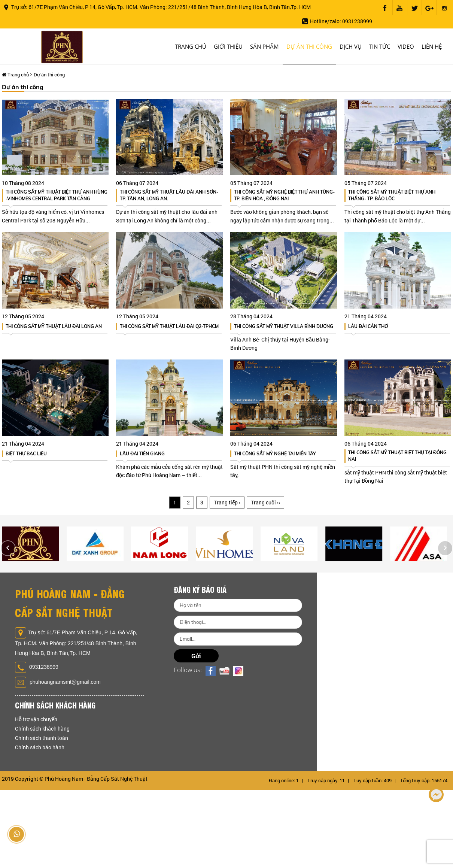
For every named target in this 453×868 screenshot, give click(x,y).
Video (406, 46)
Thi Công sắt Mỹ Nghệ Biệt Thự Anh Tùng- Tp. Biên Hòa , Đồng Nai (284, 195)
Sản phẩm (264, 46)
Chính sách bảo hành (40, 747)
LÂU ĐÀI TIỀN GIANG (142, 454)
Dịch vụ (351, 46)
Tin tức (380, 46)
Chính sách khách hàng (42, 729)
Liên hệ (432, 46)
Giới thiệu (228, 46)
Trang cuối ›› (265, 502)
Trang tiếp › (227, 502)
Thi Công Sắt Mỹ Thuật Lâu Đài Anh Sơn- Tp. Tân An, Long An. (169, 195)
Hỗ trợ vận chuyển (36, 719)
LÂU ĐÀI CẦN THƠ (368, 326)
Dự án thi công (309, 46)
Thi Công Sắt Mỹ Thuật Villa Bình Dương (284, 326)
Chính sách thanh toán (42, 738)
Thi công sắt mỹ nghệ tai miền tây (275, 454)
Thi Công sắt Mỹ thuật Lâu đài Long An (54, 326)
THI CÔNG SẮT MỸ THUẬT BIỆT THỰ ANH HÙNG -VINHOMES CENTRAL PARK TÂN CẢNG (57, 195)
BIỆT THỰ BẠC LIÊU (26, 454)
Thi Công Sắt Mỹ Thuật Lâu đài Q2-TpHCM (169, 326)
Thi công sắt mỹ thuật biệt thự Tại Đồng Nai (397, 456)
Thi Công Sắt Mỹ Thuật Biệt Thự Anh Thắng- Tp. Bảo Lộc (392, 195)
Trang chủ (191, 46)
